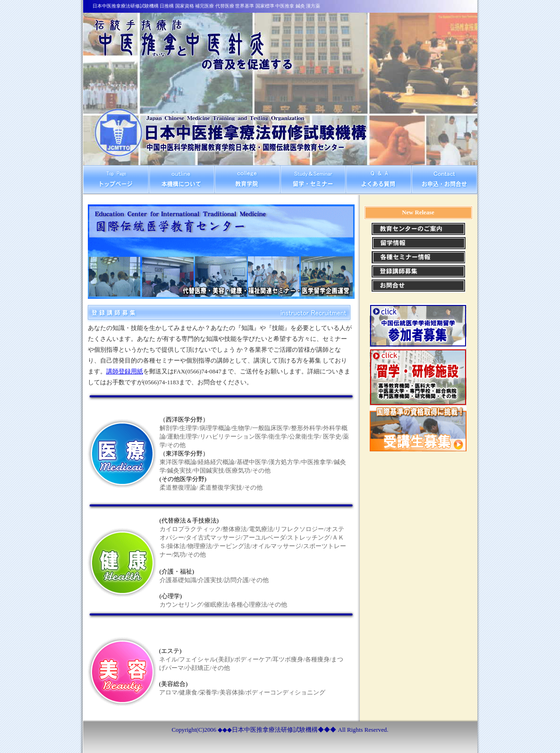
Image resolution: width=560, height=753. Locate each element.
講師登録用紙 (125, 372)
